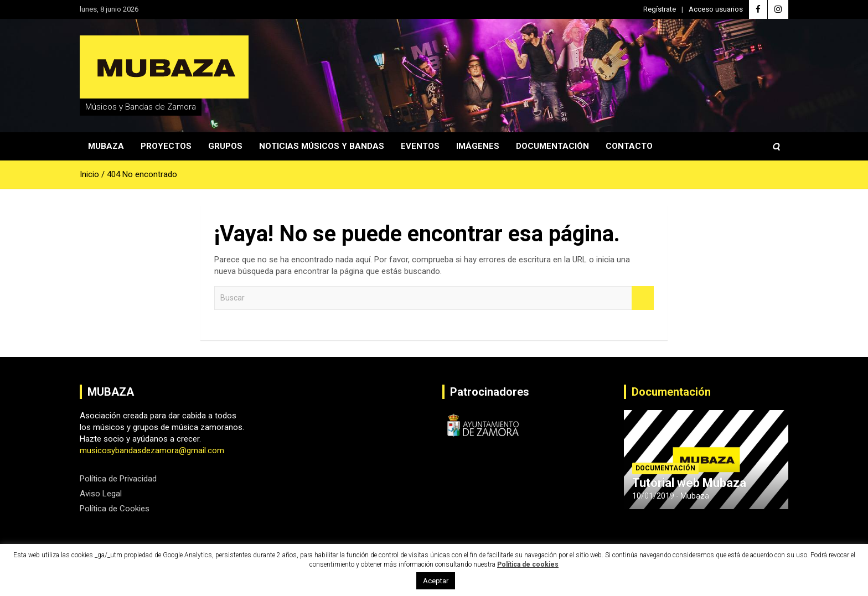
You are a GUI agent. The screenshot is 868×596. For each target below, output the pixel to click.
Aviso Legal (101, 494)
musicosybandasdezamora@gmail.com (152, 450)
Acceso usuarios (716, 9)
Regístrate (660, 9)
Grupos (225, 146)
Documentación (552, 146)
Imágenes (478, 146)
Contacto (629, 146)
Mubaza (106, 146)
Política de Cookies (115, 509)
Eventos (420, 146)
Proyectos (166, 146)
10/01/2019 (653, 496)
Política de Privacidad (118, 479)
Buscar (643, 298)
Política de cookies (528, 564)
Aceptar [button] (436, 581)
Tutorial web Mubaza (689, 483)
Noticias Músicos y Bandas (322, 146)
